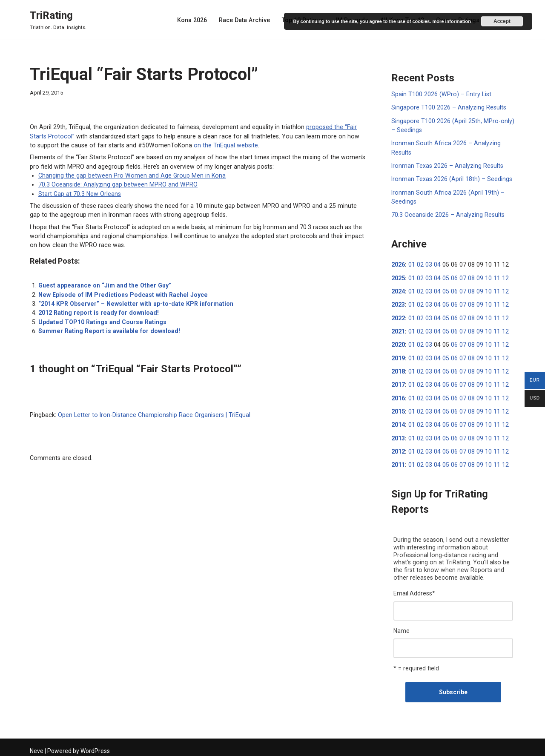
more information (451, 21)
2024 (398, 290)
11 (492, 276)
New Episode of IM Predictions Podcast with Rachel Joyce (120, 293)
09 (476, 276)
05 (444, 276)
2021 (398, 329)
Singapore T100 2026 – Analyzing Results (447, 107)
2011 (398, 461)
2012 (398, 448)
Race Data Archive (248, 20)
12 (500, 276)
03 (427, 263)
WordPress (95, 746)
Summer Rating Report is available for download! (107, 328)
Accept (502, 21)
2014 (398, 422)
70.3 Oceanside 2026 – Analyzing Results (447, 213)
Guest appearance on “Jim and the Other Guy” (102, 284)
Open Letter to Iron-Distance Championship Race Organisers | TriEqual (151, 412)
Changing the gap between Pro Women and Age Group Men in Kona (129, 175)
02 (419, 263)
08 (468, 276)
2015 (398, 408)
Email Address (414, 589)
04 (436, 263)
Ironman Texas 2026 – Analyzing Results (446, 165)
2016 (398, 395)
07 (460, 276)
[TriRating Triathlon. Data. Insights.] (58, 20)
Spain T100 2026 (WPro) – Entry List (440, 94)
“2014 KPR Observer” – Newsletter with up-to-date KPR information (133, 302)
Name (402, 627)
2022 (398, 316)
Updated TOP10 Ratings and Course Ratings (101, 319)
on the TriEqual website (189, 145)
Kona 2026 (196, 20)
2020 (398, 342)
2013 (398, 435)
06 (452, 276)
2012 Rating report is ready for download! (97, 310)
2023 (398, 303)
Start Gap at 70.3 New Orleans (79, 193)
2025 (398, 276)
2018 (398, 369)
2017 (398, 382)
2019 (398, 356)
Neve (37, 746)
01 (411, 263)
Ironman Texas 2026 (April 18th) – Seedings (450, 178)
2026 (398, 263)
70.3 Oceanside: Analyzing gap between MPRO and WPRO (116, 184)
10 (484, 276)
